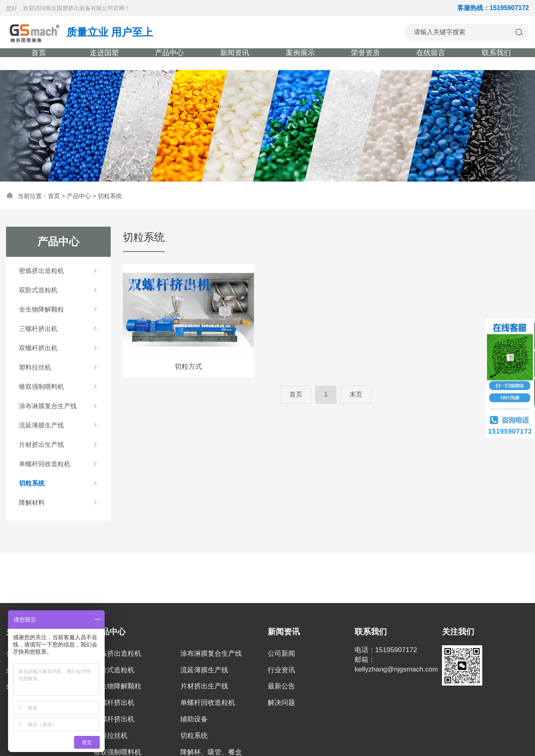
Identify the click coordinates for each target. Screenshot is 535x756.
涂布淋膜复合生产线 (211, 654)
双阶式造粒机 (114, 670)
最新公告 (281, 686)
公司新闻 (281, 654)
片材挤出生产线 (204, 686)
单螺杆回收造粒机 (208, 703)
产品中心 (79, 196)
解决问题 (281, 703)
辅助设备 (194, 719)
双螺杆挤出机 (114, 719)
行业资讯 (281, 670)
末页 (356, 394)
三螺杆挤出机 (114, 703)
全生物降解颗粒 (117, 686)
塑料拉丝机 (111, 736)
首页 (54, 196)
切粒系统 (110, 196)
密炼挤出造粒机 (117, 654)
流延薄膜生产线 (204, 670)
